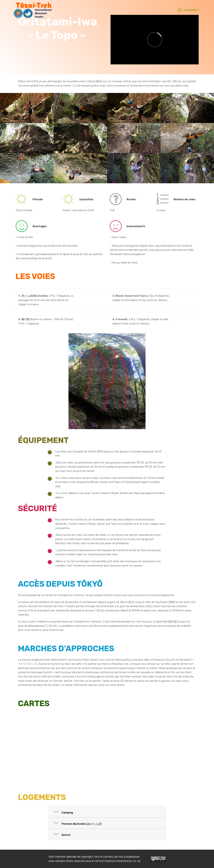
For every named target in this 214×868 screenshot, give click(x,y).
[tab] (107, 812)
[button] (107, 812)
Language (187, 10)
